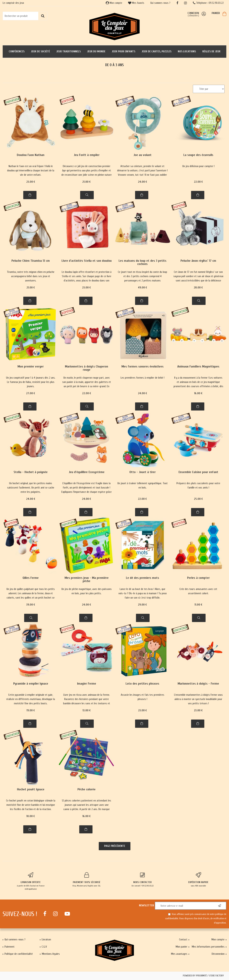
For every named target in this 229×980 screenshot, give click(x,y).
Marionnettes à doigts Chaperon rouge (87, 368)
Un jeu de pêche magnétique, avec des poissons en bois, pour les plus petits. (87, 591)
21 (87, 182)
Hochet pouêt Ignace (31, 790)
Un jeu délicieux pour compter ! (198, 166)
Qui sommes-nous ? (160, 3)
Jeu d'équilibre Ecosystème (87, 472)
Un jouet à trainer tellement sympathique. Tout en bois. (142, 485)
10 (31, 816)
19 (31, 710)
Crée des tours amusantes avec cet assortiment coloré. (198, 591)
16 (198, 393)
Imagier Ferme (87, 684)
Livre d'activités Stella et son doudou (87, 261)
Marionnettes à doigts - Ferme (198, 684)
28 (198, 288)
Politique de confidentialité (19, 954)
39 (31, 605)
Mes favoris (136, 3)
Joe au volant (142, 155)
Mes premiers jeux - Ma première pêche (87, 580)
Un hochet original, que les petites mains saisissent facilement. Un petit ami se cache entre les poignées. (31, 488)
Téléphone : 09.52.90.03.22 (208, 3)
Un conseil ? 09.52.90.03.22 (142, 880)
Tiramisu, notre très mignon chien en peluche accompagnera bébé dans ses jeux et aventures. (31, 276)
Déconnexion (218, 954)
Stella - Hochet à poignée (31, 472)
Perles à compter (198, 578)
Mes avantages (179, 954)
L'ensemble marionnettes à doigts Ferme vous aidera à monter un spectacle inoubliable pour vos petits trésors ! (198, 699)
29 (142, 605)
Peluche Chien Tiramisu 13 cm (31, 261)
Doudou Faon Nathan (31, 155)
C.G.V (44, 947)
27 (31, 393)
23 (31, 182)
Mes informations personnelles (208, 947)
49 (142, 288)
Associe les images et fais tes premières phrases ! (142, 697)
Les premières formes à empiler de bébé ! (142, 378)
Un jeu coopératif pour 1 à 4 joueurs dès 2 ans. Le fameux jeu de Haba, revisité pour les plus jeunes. (31, 382)
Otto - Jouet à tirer (142, 472)
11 (198, 605)
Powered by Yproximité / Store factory (203, 976)
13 (87, 710)
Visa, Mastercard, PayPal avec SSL (87, 880)
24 (142, 182)
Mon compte (114, 3)
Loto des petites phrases (142, 684)
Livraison (46, 939)
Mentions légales (51, 954)
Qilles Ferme (31, 578)
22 (198, 182)
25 (198, 499)
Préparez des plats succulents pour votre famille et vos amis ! (198, 485)
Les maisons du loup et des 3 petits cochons (142, 263)
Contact (183, 939)
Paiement (9, 947)
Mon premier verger (31, 367)
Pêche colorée (87, 790)
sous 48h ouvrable (198, 880)
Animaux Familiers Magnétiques (198, 367)
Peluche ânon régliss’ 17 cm (198, 261)
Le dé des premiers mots (142, 578)
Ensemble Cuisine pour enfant (198, 472)
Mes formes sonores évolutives (142, 367)
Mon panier (181, 947)
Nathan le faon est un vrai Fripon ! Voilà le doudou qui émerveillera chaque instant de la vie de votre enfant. (31, 170)
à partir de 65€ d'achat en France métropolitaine (31, 881)
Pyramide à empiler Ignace (31, 684)
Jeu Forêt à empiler (87, 155)
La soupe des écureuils (198, 155)
